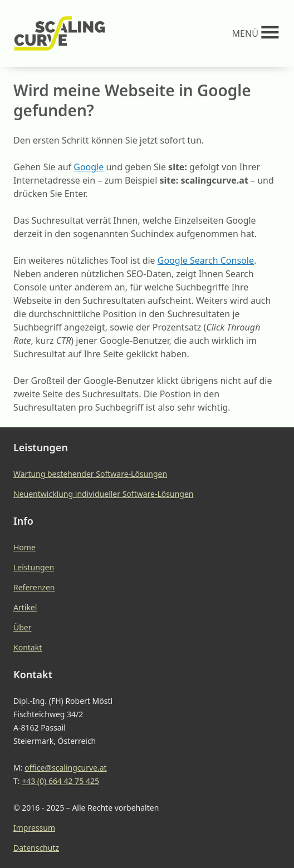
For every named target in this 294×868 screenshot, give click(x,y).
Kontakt (28, 647)
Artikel (25, 607)
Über (23, 627)
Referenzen (34, 587)
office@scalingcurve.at (66, 768)
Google (89, 167)
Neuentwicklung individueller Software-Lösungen (103, 494)
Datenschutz (36, 848)
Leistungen (34, 567)
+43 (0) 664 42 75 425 (60, 781)
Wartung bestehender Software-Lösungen (90, 474)
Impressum (34, 828)
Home (24, 547)
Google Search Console (206, 260)
